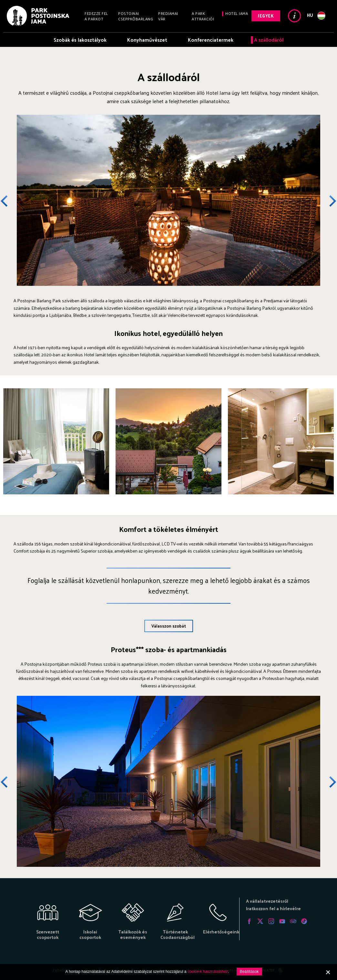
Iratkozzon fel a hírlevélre (273, 908)
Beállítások (249, 972)
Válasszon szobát (169, 626)
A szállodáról (269, 40)
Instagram (271, 921)
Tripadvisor (293, 921)
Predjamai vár (168, 16)
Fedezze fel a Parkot (96, 16)
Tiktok (304, 921)
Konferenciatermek (211, 40)
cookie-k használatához (208, 972)
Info (294, 16)
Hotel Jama (237, 13)
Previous (9, 201)
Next (328, 201)
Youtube (282, 921)
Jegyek (266, 16)
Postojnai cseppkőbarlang (136, 16)
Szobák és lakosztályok (80, 40)
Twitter (260, 921)
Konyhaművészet (147, 40)
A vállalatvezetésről (267, 901)
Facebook (249, 921)
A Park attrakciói (203, 16)
